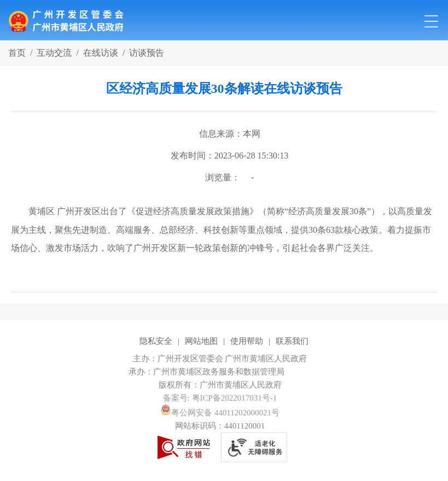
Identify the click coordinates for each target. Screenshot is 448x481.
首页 (17, 53)
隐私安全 (156, 341)
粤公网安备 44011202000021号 (220, 413)
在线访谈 (101, 53)
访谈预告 (147, 53)
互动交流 (54, 53)
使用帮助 (247, 341)
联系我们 (292, 341)
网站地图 (201, 341)
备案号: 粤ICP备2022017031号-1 (220, 398)
